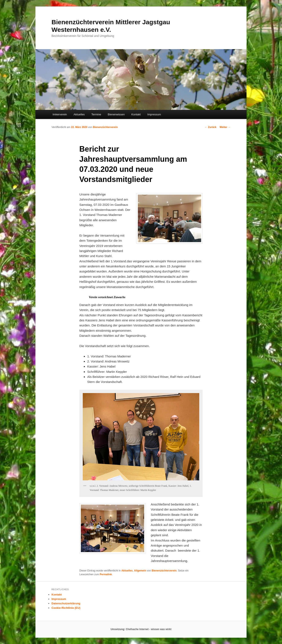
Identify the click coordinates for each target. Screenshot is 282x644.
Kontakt (136, 114)
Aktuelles (79, 114)
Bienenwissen (116, 114)
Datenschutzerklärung (66, 603)
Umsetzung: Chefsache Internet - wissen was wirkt (141, 629)
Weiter (225, 127)
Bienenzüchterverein (105, 127)
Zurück (211, 127)
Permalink (106, 574)
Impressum (154, 114)
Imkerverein (60, 114)
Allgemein (140, 571)
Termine (96, 114)
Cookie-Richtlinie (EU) (66, 608)
